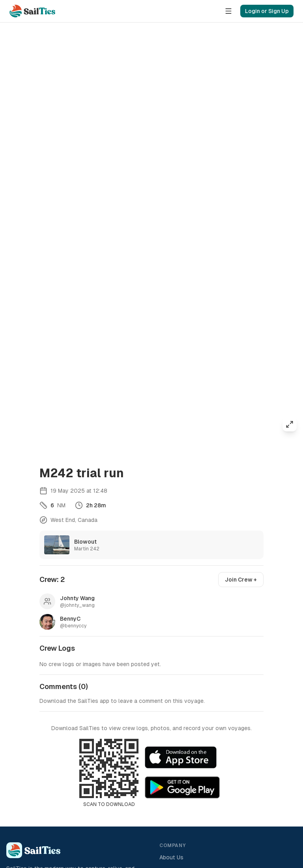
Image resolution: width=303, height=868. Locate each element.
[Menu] (228, 11)
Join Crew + (241, 580)
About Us (171, 857)
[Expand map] (290, 424)
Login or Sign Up (267, 11)
